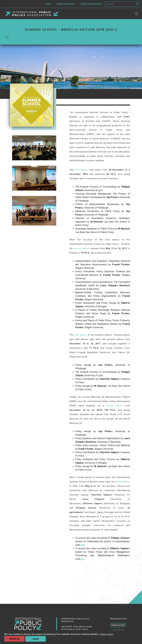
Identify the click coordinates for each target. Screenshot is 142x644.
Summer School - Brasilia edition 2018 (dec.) (71, 30)
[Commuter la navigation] (7, 37)
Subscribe (118, 625)
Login (48, 4)
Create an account (65, 4)
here (83, 545)
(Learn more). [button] (107, 634)
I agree (36, 639)
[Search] (119, 4)
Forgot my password (91, 4)
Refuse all (14, 639)
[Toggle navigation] (136, 14)
